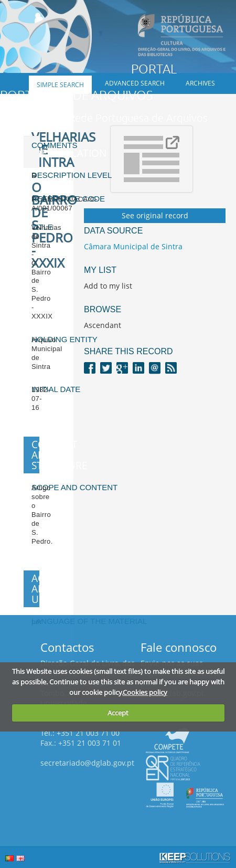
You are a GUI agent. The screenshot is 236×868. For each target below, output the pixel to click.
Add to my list (108, 286)
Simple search (60, 85)
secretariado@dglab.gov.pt (87, 763)
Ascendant (103, 325)
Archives (200, 83)
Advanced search (135, 83)
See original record (155, 215)
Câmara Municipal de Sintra (133, 246)
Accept (118, 713)
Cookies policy (145, 692)
